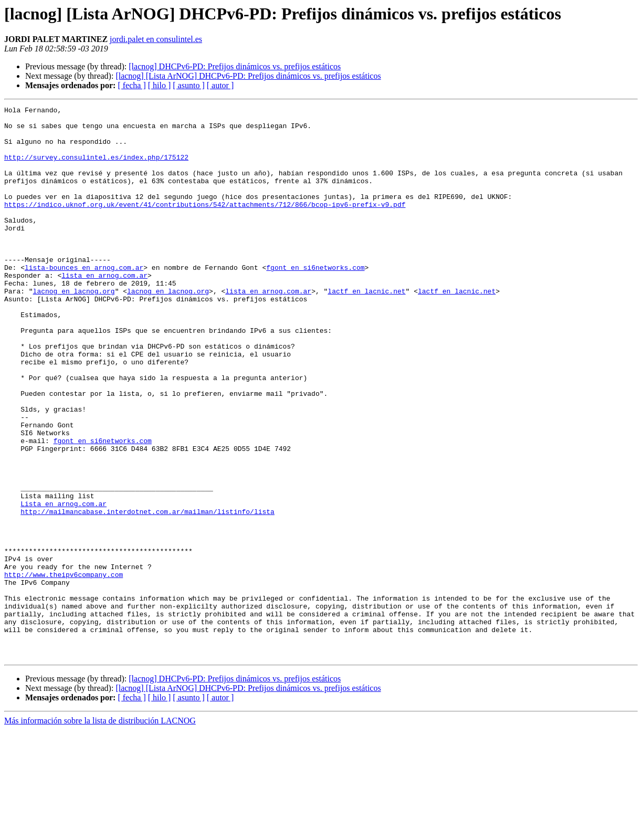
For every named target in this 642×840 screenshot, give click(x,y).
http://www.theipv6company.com (64, 669)
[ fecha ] (131, 85)
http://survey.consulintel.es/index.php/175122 (96, 168)
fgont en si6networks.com (315, 300)
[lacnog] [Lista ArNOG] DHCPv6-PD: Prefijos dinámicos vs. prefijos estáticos (248, 76)
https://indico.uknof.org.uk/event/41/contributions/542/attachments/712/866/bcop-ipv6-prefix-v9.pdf (205, 225)
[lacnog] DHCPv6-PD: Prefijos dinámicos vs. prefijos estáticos (235, 66)
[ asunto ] (188, 85)
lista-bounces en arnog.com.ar (84, 300)
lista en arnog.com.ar (104, 310)
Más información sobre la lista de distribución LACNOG (100, 831)
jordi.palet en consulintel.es (156, 39)
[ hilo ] (160, 85)
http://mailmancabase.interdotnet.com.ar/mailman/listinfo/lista (148, 593)
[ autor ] (220, 85)
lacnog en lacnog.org (74, 329)
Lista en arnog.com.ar (64, 584)
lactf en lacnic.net (366, 329)
